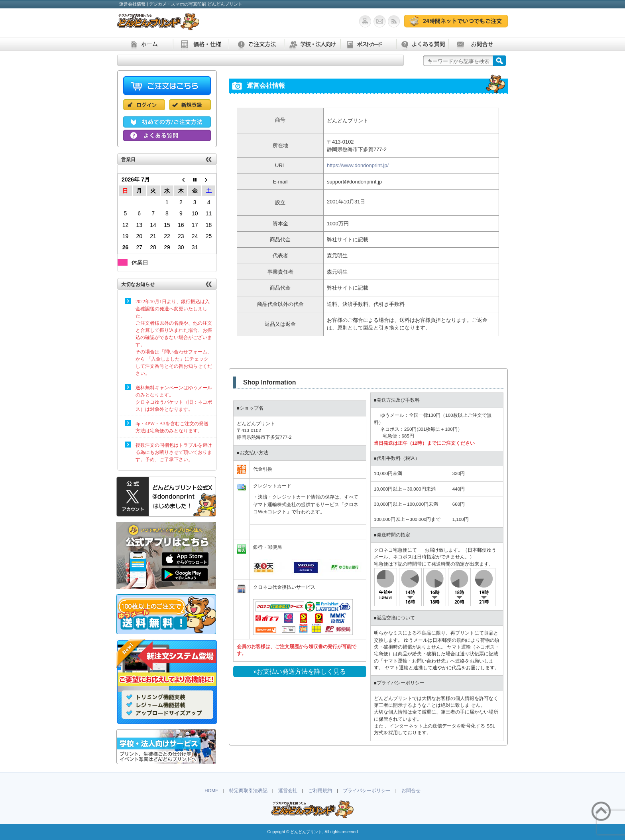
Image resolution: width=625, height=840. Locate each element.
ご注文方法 (257, 44)
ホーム (145, 44)
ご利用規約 (320, 791)
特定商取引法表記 (248, 791)
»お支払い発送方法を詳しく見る (300, 671)
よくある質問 (422, 44)
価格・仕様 (201, 44)
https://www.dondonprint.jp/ (358, 165)
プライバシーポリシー (367, 791)
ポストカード (368, 44)
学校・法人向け (312, 44)
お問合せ (476, 44)
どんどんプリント (306, 832)
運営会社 (288, 791)
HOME (211, 791)
